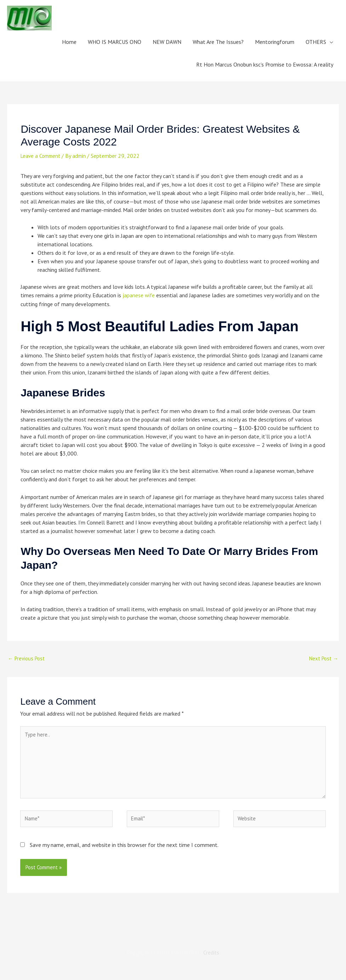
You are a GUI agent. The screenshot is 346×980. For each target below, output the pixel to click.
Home (69, 42)
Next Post (322, 659)
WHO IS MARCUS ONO (115, 42)
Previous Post (28, 659)
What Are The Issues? (218, 42)
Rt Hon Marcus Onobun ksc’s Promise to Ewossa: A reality (265, 64)
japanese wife (139, 295)
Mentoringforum (275, 42)
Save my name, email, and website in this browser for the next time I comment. (124, 852)
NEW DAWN (167, 42)
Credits (211, 959)
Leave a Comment (42, 156)
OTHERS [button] (316, 42)
